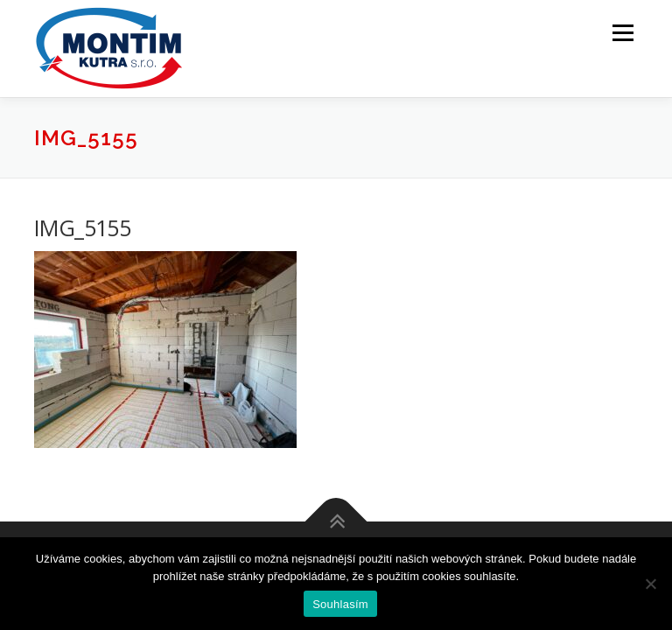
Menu (623, 32)
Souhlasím (340, 604)
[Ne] (650, 584)
